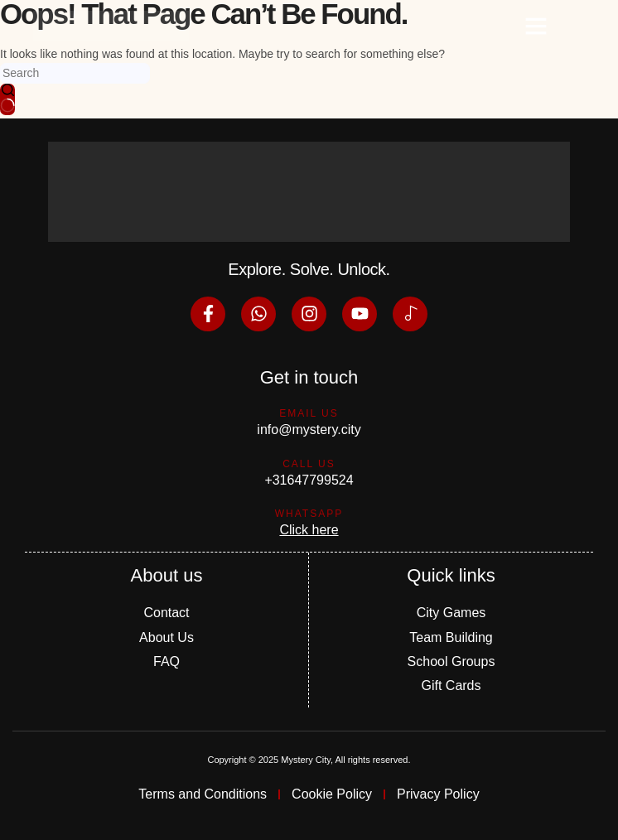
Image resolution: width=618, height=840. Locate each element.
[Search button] (7, 99)
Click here (309, 530)
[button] (536, 26)
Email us (309, 413)
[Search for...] (75, 73)
